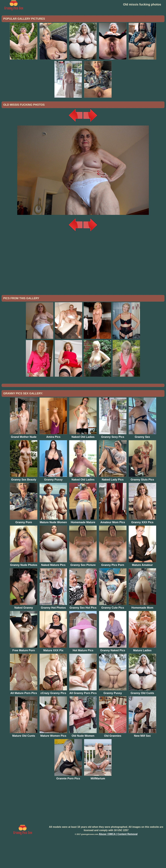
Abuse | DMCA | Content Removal (118, 859)
